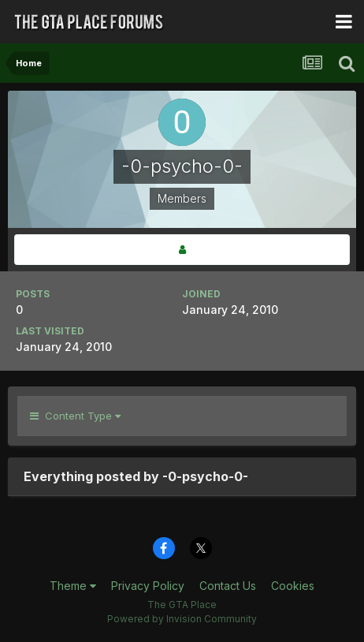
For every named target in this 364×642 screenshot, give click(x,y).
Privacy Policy (148, 586)
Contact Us (228, 586)
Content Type (75, 416)
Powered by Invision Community (182, 619)
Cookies (293, 586)
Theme (73, 586)
